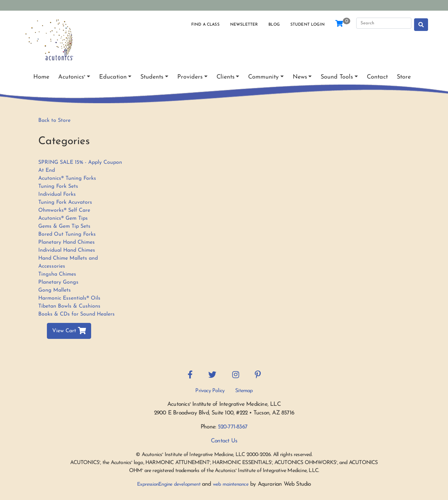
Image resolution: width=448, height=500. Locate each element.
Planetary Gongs (58, 282)
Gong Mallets (55, 290)
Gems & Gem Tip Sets (64, 226)
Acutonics (72, 77)
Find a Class (205, 25)
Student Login (307, 25)
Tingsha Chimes (57, 274)
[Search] (384, 23)
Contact (377, 77)
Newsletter (244, 25)
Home (41, 77)
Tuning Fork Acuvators (65, 202)
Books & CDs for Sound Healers (76, 314)
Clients (225, 77)
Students (152, 77)
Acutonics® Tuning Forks (67, 178)
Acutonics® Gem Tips (63, 218)
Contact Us (224, 441)
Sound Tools (337, 77)
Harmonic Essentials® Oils (69, 298)
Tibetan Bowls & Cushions (69, 306)
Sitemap (244, 391)
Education (113, 77)
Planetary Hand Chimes (67, 242)
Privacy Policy (210, 391)
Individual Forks (57, 194)
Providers (190, 77)
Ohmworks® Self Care (64, 210)
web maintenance (231, 485)
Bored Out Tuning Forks (67, 234)
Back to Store (54, 121)
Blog (274, 25)
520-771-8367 (233, 427)
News (300, 77)
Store (404, 77)
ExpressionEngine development (169, 485)
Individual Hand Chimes (67, 250)
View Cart (69, 331)
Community (263, 77)
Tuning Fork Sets (58, 186)
